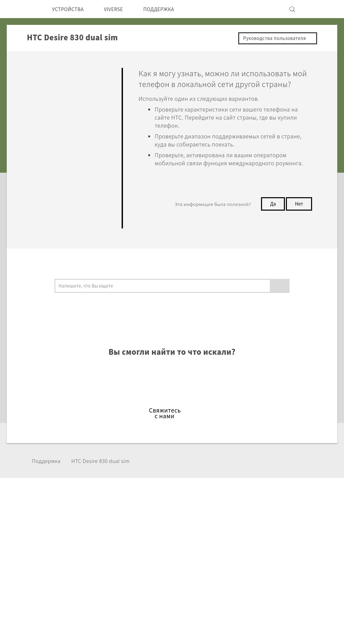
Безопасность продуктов (279, 554)
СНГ (30, 542)
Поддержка (48, 462)
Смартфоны (98, 536)
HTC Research (152, 536)
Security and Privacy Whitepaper (287, 572)
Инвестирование (268, 536)
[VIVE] (319, 9)
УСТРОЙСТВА (70, 9)
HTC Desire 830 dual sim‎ (108, 462)
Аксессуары (99, 554)
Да (271, 223)
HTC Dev (146, 527)
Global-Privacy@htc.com (262, 627)
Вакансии (259, 563)
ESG (252, 527)
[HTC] (24, 9)
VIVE (90, 563)
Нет (298, 223)
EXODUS (95, 545)
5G (87, 527)
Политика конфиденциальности (287, 545)
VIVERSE (120, 9)
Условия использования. (297, 610)
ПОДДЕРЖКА (170, 9)
